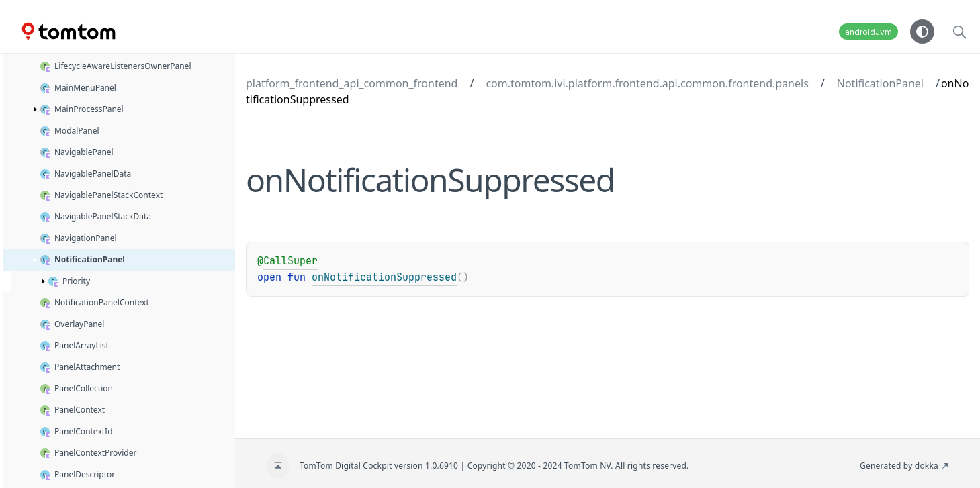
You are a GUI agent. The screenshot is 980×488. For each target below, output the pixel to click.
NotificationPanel (880, 83)
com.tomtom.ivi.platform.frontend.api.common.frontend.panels (647, 83)
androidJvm (868, 32)
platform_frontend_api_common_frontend (352, 83)
